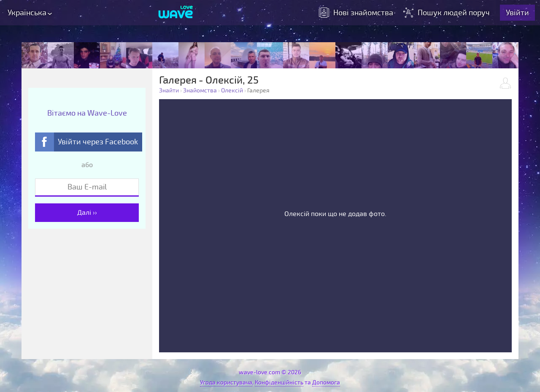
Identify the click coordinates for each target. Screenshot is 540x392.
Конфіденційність (279, 383)
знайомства (356, 13)
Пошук (447, 13)
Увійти (517, 13)
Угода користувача (226, 383)
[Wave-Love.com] (176, 13)
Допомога (326, 383)
